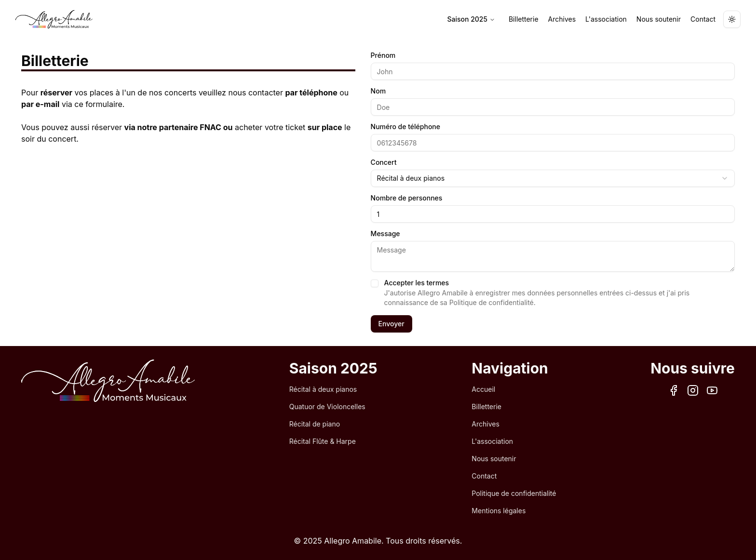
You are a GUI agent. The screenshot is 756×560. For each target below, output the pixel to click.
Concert (384, 162)
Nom (378, 91)
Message (385, 234)
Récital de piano (315, 424)
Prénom (383, 55)
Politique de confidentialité (514, 493)
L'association (606, 19)
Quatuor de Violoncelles (327, 407)
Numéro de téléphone (405, 127)
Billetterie (524, 19)
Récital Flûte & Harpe (323, 441)
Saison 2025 (471, 19)
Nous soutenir (659, 19)
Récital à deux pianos (323, 389)
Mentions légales (499, 511)
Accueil (483, 389)
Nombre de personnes (407, 198)
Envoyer (391, 324)
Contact (703, 19)
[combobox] (553, 178)
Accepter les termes (417, 283)
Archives (562, 19)
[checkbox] (375, 283)
